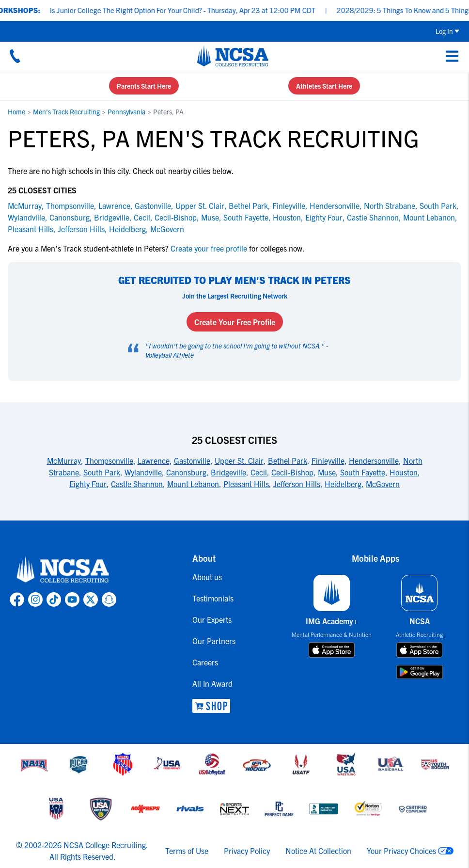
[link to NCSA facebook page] (17, 600)
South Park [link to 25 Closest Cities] (102, 472)
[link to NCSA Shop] (214, 706)
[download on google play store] (420, 672)
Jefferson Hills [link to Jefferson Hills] (81, 229)
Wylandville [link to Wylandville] (26, 217)
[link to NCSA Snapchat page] (109, 600)
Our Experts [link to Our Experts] (212, 619)
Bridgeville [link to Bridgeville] (112, 217)
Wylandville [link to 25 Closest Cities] (143, 472)
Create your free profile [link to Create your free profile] (209, 248)
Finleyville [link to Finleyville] (289, 205)
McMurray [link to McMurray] (25, 205)
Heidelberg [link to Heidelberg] (127, 229)
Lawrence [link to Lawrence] (114, 205)
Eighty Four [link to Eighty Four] (324, 217)
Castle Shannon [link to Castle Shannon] (373, 217)
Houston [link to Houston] (287, 217)
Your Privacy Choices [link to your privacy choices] (401, 851)
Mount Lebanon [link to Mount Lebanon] (429, 217)
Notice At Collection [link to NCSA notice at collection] (318, 851)
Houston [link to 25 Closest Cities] (404, 472)
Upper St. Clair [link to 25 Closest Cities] (239, 460)
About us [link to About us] (207, 577)
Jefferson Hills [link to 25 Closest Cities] (297, 484)
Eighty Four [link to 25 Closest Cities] (88, 484)
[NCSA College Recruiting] (233, 56)
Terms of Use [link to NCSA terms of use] (187, 851)
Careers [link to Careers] (205, 662)
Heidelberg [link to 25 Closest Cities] (343, 484)
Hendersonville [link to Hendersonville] (335, 205)
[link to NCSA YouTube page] (72, 600)
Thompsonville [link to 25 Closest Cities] (109, 460)
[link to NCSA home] (63, 570)
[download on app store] (332, 650)
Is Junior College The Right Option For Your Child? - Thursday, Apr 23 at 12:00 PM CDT (190, 10)
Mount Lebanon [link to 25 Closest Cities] (193, 484)
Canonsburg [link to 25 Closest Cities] (186, 472)
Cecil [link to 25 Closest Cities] (259, 472)
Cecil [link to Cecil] (142, 217)
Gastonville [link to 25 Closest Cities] (192, 460)
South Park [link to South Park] (438, 205)
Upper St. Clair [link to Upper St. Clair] (200, 205)
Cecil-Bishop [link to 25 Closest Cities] (292, 472)
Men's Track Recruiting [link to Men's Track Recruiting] (66, 111)
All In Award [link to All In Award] (212, 683)
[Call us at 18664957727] (15, 56)
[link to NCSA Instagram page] (35, 600)
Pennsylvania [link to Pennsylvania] (126, 111)
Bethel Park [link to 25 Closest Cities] (288, 460)
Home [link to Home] (16, 111)
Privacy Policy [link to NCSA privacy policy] (247, 851)
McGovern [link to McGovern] (167, 229)
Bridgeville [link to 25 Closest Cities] (228, 472)
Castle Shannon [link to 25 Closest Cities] (137, 484)
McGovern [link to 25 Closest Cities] (383, 484)
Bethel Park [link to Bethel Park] (248, 205)
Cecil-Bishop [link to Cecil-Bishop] (176, 217)
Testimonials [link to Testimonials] (213, 598)
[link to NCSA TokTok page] (54, 600)
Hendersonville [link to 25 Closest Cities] (374, 460)
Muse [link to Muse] (210, 217)
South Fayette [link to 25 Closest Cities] (363, 472)
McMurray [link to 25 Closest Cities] (64, 460)
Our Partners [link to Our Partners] (214, 641)
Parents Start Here (144, 86)
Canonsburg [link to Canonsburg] (70, 217)
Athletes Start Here (324, 86)
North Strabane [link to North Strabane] (390, 205)
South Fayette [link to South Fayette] (246, 217)
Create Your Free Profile (235, 322)
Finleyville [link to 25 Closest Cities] (328, 460)
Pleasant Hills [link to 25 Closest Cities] (246, 484)
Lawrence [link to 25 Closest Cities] (154, 460)
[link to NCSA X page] (91, 600)
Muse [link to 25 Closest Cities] (327, 472)
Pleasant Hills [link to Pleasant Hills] (31, 229)
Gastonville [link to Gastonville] (153, 205)
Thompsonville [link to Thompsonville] (70, 205)
